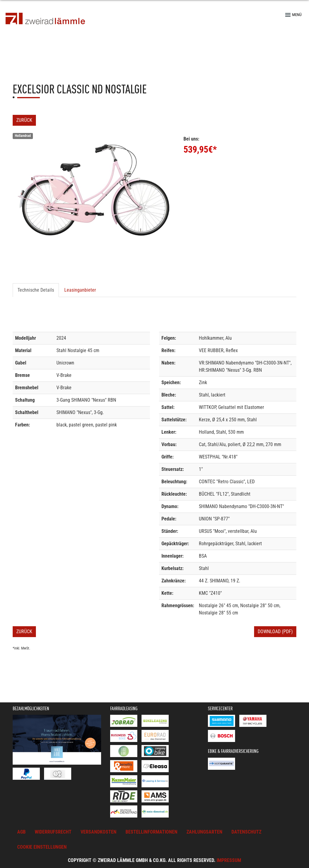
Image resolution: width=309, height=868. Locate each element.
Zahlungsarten (204, 832)
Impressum (229, 860)
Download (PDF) (275, 632)
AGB (21, 832)
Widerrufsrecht (53, 832)
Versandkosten (99, 832)
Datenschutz (246, 832)
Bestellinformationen (151, 832)
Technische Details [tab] (36, 290)
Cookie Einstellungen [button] (42, 847)
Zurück (24, 120)
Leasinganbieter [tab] (80, 290)
